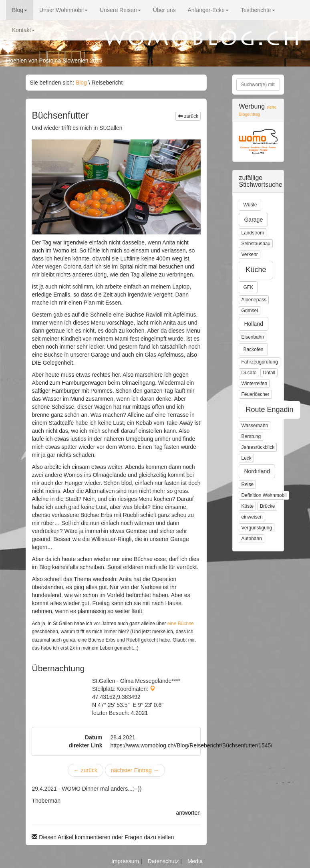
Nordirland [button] (257, 471)
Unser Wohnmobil (63, 10)
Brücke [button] (267, 506)
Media (195, 861)
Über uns (164, 10)
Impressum (126, 861)
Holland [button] (253, 324)
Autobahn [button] (251, 539)
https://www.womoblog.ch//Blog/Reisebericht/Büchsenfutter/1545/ (191, 745)
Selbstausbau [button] (256, 244)
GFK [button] (248, 287)
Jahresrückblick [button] (258, 447)
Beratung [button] (251, 436)
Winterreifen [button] (254, 384)
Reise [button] (247, 484)
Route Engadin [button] (269, 410)
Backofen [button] (253, 349)
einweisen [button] (252, 517)
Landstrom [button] (253, 233)
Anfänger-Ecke (208, 10)
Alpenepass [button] (254, 300)
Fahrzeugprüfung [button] (259, 362)
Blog (20, 10)
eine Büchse (181, 624)
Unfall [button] (269, 373)
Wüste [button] (250, 205)
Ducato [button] (249, 373)
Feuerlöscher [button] (255, 394)
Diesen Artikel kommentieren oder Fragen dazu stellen (103, 837)
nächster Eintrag (135, 770)
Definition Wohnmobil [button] (264, 495)
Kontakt (23, 30)
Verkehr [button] (249, 254)
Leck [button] (246, 458)
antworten (188, 813)
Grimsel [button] (249, 311)
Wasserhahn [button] (255, 426)
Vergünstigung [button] (257, 528)
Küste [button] (247, 506)
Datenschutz (164, 861)
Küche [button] (256, 270)
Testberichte (258, 10)
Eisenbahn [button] (253, 337)
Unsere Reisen (120, 10)
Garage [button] (253, 220)
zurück (188, 116)
